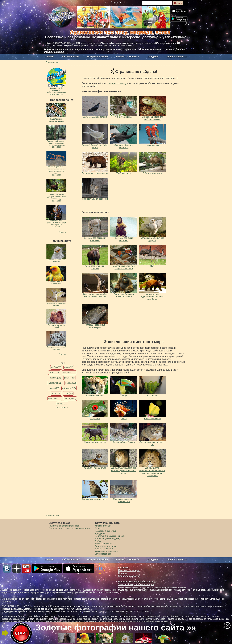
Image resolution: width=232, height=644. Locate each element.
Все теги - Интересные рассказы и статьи (69, 528)
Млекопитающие (95, 395)
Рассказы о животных (128, 57)
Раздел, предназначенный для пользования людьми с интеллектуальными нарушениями (152, 587)
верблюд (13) (55, 399)
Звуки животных (103, 554)
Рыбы (124, 419)
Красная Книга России (124, 442)
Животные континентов (107, 551)
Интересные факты (98, 57)
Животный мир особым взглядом (136, 584)
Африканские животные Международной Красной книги (124, 470)
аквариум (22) (55, 383)
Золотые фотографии (106, 546)
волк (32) (69, 367)
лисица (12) (70, 399)
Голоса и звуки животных (95, 499)
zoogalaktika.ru (34, 616)
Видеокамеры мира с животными (124, 500)
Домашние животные (95, 442)
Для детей (153, 57)
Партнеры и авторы (129, 570)
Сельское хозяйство (129, 576)
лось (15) (56, 393)
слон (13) (68, 393)
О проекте (124, 568)
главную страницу (117, 83)
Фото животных (71, 57)
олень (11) (62, 404)
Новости (123, 573)
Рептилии (152, 395)
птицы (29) (54, 373)
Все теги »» (62, 408)
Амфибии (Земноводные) (108, 538)
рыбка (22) (71, 383)
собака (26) (55, 378)
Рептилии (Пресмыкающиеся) (110, 536)
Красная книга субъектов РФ (152, 443)
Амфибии (95, 419)
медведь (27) (69, 373)
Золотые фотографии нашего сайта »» (116, 628)
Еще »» (62, 232)
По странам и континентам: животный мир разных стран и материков (152, 472)
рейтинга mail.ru (90, 599)
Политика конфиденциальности (64, 526)
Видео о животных (177, 57)
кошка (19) (54, 388)
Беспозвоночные (152, 419)
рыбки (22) (69, 378)
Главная (50, 57)
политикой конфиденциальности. (155, 621)
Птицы (124, 395)
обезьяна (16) (69, 388)
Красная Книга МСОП (95, 468)
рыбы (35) (56, 367)
